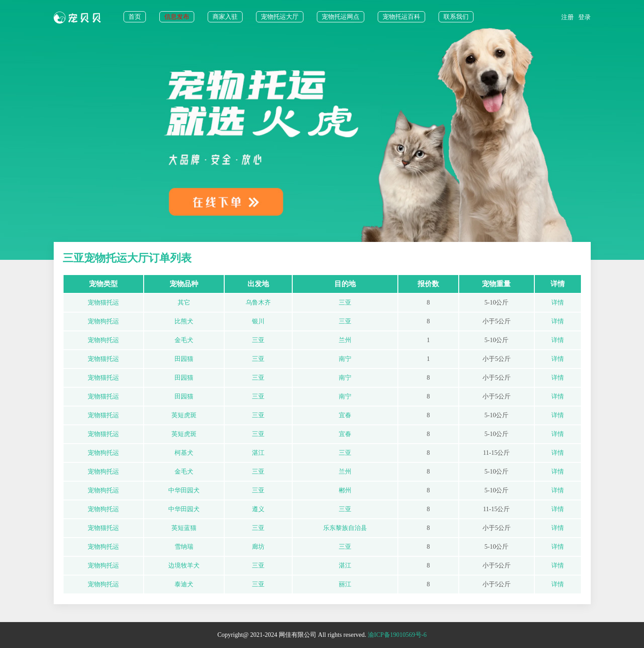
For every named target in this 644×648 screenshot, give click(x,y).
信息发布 (177, 17)
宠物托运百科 (401, 17)
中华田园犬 (184, 490)
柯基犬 (184, 453)
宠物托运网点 (341, 17)
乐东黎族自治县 (345, 528)
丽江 (345, 584)
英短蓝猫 (184, 528)
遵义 (258, 509)
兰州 (345, 340)
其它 (184, 303)
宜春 (345, 415)
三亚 (345, 303)
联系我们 (456, 17)
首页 (135, 17)
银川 (258, 321)
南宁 (345, 359)
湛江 (258, 453)
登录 (584, 17)
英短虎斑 (184, 415)
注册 (567, 17)
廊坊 (258, 547)
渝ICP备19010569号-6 (397, 635)
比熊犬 (184, 321)
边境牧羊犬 (184, 565)
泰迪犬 (184, 584)
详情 (558, 303)
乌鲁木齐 (258, 303)
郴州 (345, 490)
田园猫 (184, 359)
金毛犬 (184, 340)
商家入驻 (225, 17)
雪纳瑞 (184, 547)
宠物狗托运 (103, 321)
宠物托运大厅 (280, 17)
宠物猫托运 (103, 303)
